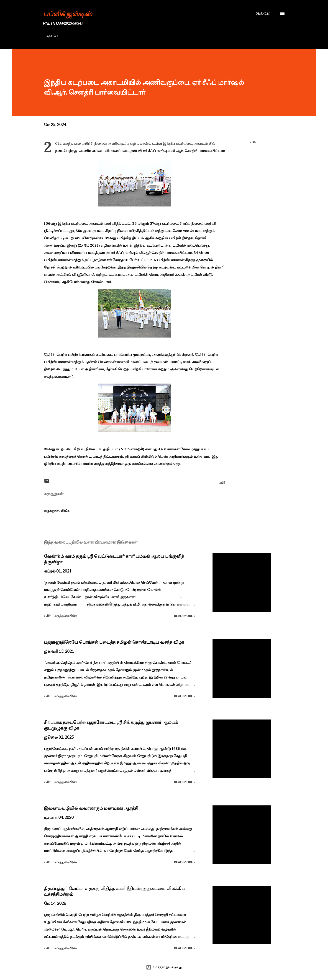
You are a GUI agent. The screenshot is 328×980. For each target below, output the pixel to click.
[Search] (263, 13)
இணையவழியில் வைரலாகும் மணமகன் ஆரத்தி (91, 808)
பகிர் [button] (253, 142)
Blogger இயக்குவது (164, 967)
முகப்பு (52, 36)
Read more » (185, 616)
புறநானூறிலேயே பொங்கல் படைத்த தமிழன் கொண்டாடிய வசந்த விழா (114, 642)
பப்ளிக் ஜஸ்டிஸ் (68, 13)
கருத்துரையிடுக (57, 510)
